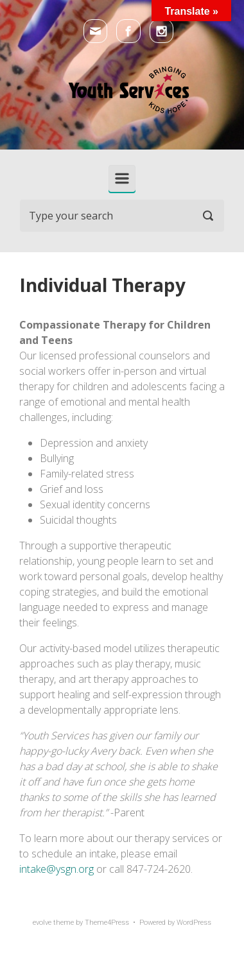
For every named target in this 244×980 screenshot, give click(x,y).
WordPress (194, 923)
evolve (42, 923)
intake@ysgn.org (57, 869)
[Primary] (122, 178)
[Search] (122, 216)
